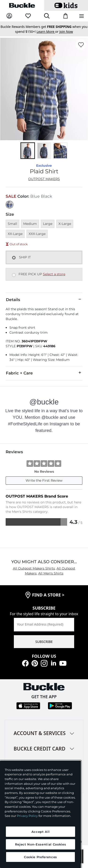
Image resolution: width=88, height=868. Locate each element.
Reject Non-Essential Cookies (40, 844)
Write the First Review (44, 480)
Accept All (41, 832)
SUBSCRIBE (44, 642)
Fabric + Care (44, 373)
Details (44, 299)
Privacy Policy (27, 816)
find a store (48, 595)
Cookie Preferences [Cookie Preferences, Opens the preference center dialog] (40, 857)
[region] (40, 814)
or (48, 32)
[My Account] (9, 16)
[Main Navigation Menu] (82, 16)
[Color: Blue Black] (10, 205)
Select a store (54, 274)
